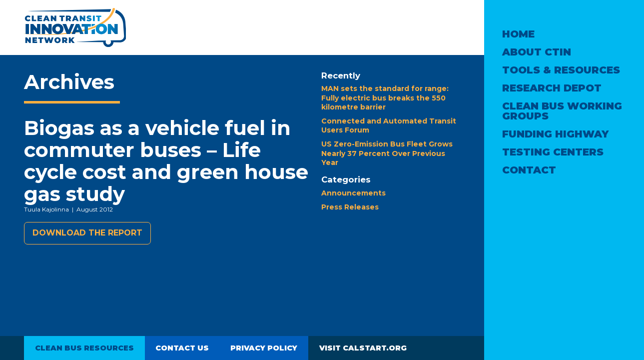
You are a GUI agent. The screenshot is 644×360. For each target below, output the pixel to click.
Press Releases (350, 207)
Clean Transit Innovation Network (75, 27)
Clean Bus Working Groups (562, 111)
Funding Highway (555, 134)
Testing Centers (553, 152)
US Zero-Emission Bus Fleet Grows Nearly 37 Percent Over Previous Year (387, 153)
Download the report (87, 233)
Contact (529, 170)
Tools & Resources (561, 70)
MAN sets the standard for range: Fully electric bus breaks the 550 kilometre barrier (385, 97)
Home (518, 34)
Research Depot (552, 88)
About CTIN (537, 52)
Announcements (353, 193)
